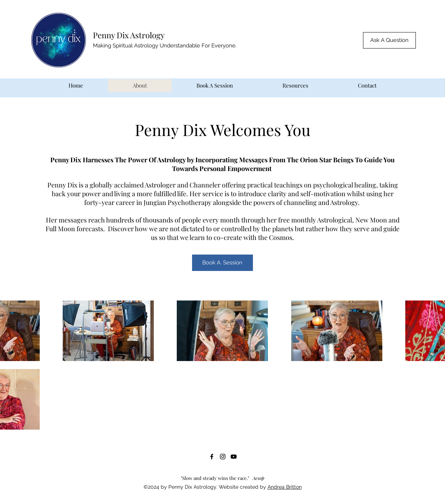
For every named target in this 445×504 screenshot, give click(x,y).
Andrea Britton (285, 487)
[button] (389, 40)
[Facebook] (212, 457)
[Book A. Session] (222, 263)
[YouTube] (234, 457)
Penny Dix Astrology (129, 35)
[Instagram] (223, 457)
